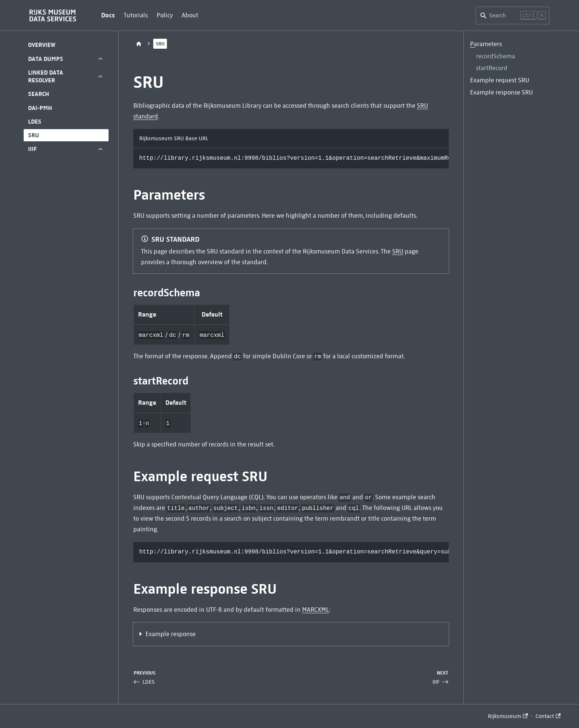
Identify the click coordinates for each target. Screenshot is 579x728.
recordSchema (496, 56)
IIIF (32, 149)
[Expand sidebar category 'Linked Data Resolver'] (100, 77)
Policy (165, 15)
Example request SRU (500, 80)
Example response (171, 634)
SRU (34, 135)
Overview (42, 45)
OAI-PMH (40, 108)
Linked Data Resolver (46, 76)
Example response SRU (501, 92)
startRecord (492, 68)
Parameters (486, 44)
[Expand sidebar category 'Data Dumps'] (100, 59)
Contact (548, 716)
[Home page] (139, 44)
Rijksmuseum (508, 716)
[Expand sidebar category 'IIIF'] (100, 149)
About (190, 15)
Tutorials (136, 15)
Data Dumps (46, 59)
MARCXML (316, 610)
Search (39, 94)
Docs (108, 15)
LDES (35, 122)
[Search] (513, 15)
